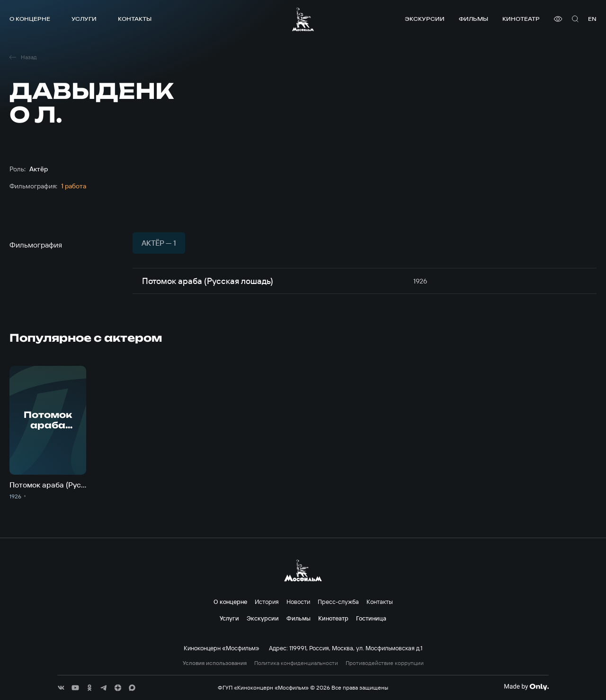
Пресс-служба (338, 602)
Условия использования (215, 663)
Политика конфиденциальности (296, 663)
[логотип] (303, 19)
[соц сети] (61, 688)
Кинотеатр (521, 19)
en (592, 19)
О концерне (30, 19)
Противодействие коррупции (385, 663)
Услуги (84, 19)
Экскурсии (425, 19)
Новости (298, 602)
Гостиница (371, 618)
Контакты (135, 19)
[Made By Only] (526, 687)
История (267, 602)
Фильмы (473, 19)
